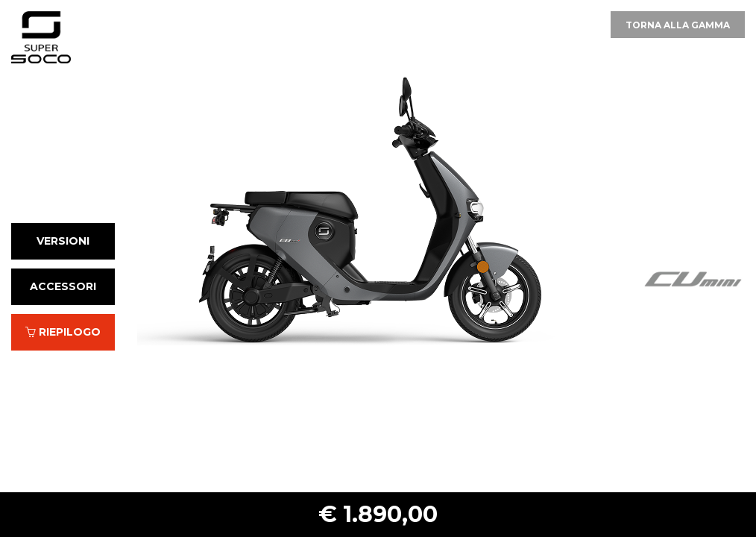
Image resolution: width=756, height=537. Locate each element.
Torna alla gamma (678, 25)
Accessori (63, 286)
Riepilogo (63, 332)
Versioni (63, 241)
